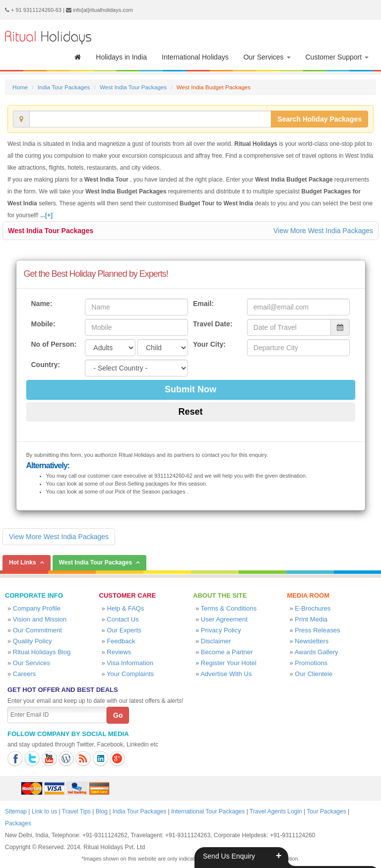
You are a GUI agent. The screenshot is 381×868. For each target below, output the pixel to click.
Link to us (44, 811)
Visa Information (130, 663)
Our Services (267, 57)
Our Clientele (314, 674)
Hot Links (23, 562)
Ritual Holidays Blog (42, 652)
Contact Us (123, 619)
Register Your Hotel (229, 663)
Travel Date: (213, 324)
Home (20, 87)
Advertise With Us (226, 674)
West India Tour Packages (133, 87)
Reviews (119, 652)
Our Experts (124, 630)
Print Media (311, 619)
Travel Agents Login (276, 811)
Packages (18, 823)
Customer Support (337, 57)
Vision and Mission (40, 619)
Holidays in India (121, 57)
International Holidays (195, 57)
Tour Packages (326, 811)
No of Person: (54, 344)
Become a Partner (227, 652)
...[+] (46, 215)
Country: (46, 365)
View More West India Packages (323, 231)
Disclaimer (216, 641)
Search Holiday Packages (319, 119)
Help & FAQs (125, 608)
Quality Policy (32, 641)
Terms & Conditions (229, 608)
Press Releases (317, 630)
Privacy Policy (221, 630)
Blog (102, 811)
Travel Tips (76, 811)
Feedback (121, 641)
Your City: (209, 344)
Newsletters (312, 641)
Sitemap (16, 811)
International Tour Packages (208, 811)
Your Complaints (130, 674)
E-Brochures (313, 608)
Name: (42, 304)
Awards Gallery (317, 652)
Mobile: (43, 324)
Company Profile (37, 608)
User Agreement (224, 619)
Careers (24, 674)
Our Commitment (37, 630)
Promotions (311, 663)
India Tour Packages (64, 87)
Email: (203, 304)
